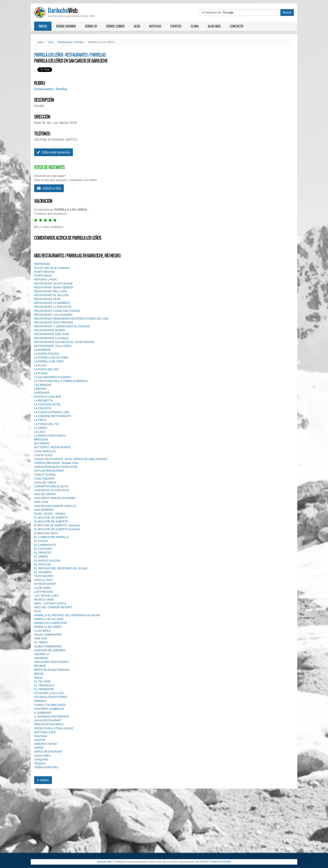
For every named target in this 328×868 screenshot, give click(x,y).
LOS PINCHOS (44, 592)
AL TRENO (41, 642)
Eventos (176, 26)
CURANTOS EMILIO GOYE (51, 486)
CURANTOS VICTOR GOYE (52, 490)
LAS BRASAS (43, 385)
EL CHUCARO (43, 549)
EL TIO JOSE (42, 682)
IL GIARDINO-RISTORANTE (52, 717)
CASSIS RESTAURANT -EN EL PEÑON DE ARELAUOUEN (71, 459)
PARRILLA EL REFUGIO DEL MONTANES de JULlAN (67, 615)
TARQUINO (41, 760)
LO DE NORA (43, 588)
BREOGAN (41, 440)
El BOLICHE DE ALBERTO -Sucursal (57, 525)
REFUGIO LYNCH (45, 280)
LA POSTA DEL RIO (46, 369)
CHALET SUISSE (45, 475)
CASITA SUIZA (43, 455)
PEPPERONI (42, 264)
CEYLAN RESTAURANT (49, 471)
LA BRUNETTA (43, 401)
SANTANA (41, 736)
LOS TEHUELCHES (46, 596)
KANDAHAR (42, 393)
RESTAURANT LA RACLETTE (53, 307)
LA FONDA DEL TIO (46, 424)
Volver (43, 780)
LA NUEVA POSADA (47, 354)
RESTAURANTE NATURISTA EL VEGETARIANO (64, 342)
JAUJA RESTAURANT (48, 720)
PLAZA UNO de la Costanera (52, 268)
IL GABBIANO (43, 713)
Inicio (43, 26)
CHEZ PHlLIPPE (44, 479)
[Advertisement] (164, 824)
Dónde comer (115, 26)
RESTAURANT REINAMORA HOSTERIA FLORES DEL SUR (71, 319)
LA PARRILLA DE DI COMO (51, 358)
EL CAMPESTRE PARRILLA (52, 537)
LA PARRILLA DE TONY (49, 361)
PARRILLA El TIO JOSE (49, 619)
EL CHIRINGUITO (45, 545)
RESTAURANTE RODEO (50, 330)
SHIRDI (39, 748)
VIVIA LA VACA (44, 580)
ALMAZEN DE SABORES (50, 650)
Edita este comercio (54, 152)
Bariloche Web (104, 862)
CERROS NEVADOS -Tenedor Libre (56, 463)
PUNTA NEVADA (45, 272)
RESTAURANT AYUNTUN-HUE (53, 284)
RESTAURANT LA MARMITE (52, 303)
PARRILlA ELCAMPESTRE (51, 623)
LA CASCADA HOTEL (48, 405)
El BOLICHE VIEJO (46, 533)
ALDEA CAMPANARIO (48, 647)
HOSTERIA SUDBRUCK (49, 709)
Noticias (155, 26)
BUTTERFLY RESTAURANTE (53, 447)
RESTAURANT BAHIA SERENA (54, 288)
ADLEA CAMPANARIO (48, 635)
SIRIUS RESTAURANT (48, 752)
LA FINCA (40, 420)
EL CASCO (41, 541)
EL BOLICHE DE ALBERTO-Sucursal (57, 529)
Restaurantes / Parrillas (71, 42)
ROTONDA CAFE (45, 732)
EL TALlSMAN (43, 572)
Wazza (38, 678)
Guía (137, 26)
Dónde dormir (66, 26)
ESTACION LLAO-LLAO (49, 693)
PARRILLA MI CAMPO (48, 627)
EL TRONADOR (44, 689)
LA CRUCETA (43, 408)
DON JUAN (41, 502)
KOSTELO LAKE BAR (48, 397)
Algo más (214, 26)
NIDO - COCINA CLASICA (50, 603)
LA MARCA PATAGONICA (50, 436)
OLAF (38, 611)
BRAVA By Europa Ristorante (52, 670)
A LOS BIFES (42, 631)
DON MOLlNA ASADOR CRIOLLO (55, 506)
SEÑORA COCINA (46, 744)
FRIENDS (40, 701)
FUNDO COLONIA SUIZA (50, 705)
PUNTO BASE (43, 276)
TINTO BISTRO (44, 576)
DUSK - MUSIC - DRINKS (50, 514)
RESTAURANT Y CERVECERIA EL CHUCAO (62, 326)
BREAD (39, 674)
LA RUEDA (41, 373)
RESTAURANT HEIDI (47, 299)
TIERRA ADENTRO (46, 767)
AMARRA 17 (42, 654)
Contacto (237, 26)
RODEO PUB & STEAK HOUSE (54, 728)
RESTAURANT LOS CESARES (53, 315)
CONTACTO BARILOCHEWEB (214, 862)
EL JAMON (41, 557)
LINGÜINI (40, 389)
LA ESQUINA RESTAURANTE (53, 416)
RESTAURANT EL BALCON (51, 295)
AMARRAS (41, 658)
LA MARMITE (42, 350)
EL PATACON (42, 565)
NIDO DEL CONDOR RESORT (53, 607)
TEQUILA (40, 764)
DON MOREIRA (44, 510)
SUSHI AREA (42, 756)
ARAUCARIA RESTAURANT (52, 662)
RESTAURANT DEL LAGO (50, 291)
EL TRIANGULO (44, 685)
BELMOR (40, 666)
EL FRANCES (43, 553)
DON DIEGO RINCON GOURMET (55, 498)
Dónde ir (91, 26)
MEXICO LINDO (44, 600)
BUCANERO (42, 443)
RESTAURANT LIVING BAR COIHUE (57, 311)
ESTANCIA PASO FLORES (51, 697)
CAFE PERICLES (45, 451)
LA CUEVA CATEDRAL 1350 (52, 412)
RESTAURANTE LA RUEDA (51, 338)
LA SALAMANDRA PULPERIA (53, 377)
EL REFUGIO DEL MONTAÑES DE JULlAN (61, 568)
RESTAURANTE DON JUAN (52, 334)
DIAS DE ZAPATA (45, 494)
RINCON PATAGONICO (49, 724)
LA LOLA (40, 432)
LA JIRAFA (41, 428)
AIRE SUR (41, 639)
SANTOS (40, 740)
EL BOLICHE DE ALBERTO (51, 518)
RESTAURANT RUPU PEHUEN (54, 323)
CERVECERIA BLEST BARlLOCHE (56, 467)
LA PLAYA (40, 366)
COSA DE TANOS (45, 483)
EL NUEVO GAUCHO (47, 561)
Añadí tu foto (49, 188)
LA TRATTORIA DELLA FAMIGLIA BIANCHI (61, 381)
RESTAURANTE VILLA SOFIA (53, 346)
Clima (195, 26)
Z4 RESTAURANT (45, 584)
